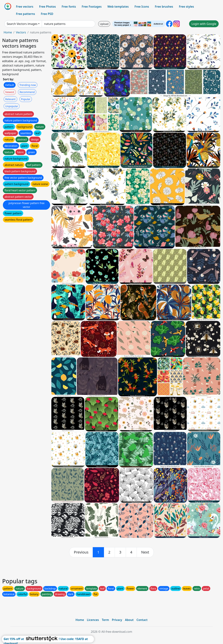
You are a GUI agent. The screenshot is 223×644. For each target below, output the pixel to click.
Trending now (28, 85)
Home (8, 32)
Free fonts (69, 7)
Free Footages (92, 7)
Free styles (186, 7)
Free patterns (25, 14)
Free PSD (47, 14)
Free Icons (142, 7)
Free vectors (25, 7)
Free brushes (164, 7)
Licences (93, 620)
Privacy (117, 620)
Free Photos (47, 7)
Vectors (21, 32)
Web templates (118, 7)
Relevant (10, 99)
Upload (104, 24)
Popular (26, 99)
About (129, 620)
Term (105, 620)
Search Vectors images (22, 24)
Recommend (27, 92)
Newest (10, 92)
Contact (142, 620)
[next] (145, 552)
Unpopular (12, 106)
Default (10, 85)
